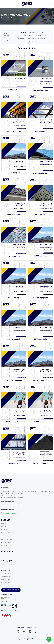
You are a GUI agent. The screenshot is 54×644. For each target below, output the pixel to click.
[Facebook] (30, 628)
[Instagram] (18, 628)
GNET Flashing (14, 294)
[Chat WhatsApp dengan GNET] (49, 639)
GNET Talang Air (14, 169)
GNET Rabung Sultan (40, 336)
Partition (32, 32)
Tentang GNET (6, 570)
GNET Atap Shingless (40, 460)
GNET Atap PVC (40, 128)
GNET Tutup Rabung (40, 377)
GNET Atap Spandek (40, 169)
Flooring (24, 32)
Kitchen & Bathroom (28, 38)
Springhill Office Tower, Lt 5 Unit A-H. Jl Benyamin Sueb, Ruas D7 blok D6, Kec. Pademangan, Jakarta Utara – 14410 (26, 489)
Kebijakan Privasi (7, 580)
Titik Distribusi (6, 573)
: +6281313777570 (9, 510)
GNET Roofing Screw (14, 419)
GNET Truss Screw (40, 419)
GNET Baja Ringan (14, 253)
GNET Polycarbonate (14, 128)
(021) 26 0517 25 (9, 492)
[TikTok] (36, 628)
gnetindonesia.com (34, 636)
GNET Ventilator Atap (40, 86)
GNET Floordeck (14, 460)
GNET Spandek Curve (14, 377)
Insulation (40, 38)
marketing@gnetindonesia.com (16, 494)
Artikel (3, 552)
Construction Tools (25, 35)
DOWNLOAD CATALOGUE (11, 587)
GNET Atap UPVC (40, 211)
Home (3, 18)
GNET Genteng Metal (14, 211)
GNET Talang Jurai (40, 252)
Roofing (17, 32)
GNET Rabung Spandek (40, 294)
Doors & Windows (39, 35)
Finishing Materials (43, 32)
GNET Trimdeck (14, 86)
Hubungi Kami (6, 577)
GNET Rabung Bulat (14, 336)
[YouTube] (24, 628)
